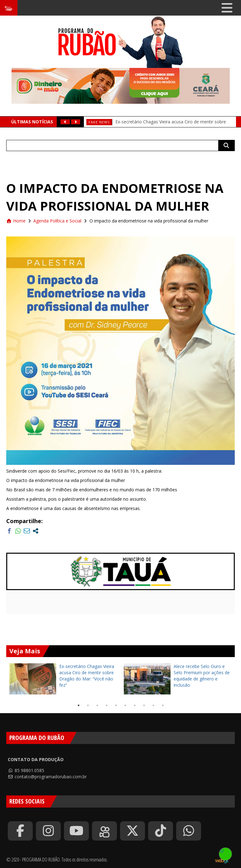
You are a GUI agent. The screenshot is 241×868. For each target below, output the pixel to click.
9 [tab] (153, 705)
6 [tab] (125, 705)
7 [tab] (135, 705)
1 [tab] (79, 705)
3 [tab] (97, 705)
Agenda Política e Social (57, 221)
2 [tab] (88, 705)
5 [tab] (116, 705)
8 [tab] (144, 705)
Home (16, 221)
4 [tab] (107, 705)
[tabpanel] (63, 679)
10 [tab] (163, 705)
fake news (99, 122)
